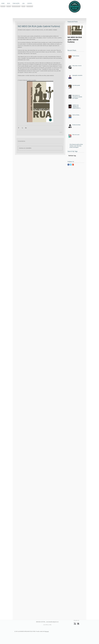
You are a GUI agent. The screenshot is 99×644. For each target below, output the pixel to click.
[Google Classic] (73, 165)
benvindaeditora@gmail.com (52, 622)
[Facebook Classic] (68, 165)
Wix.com (47, 632)
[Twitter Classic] (71, 165)
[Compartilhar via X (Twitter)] (22, 128)
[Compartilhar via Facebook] (19, 128)
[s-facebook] (75, 623)
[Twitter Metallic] (78, 623)
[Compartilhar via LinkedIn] (26, 128)
